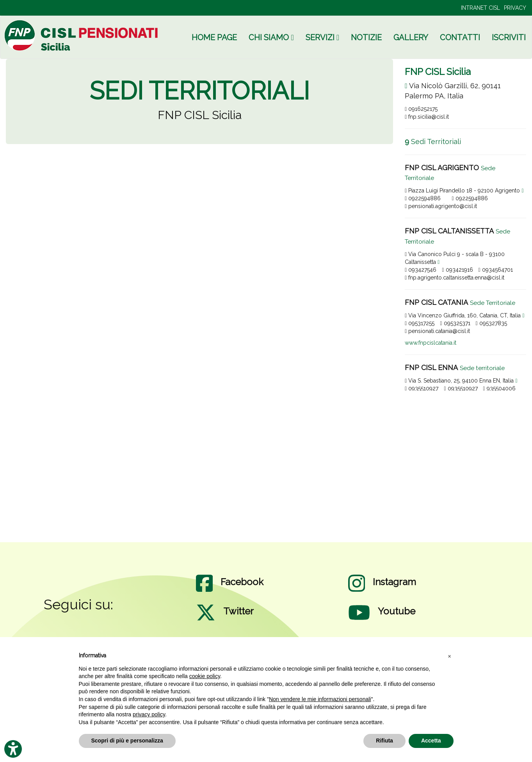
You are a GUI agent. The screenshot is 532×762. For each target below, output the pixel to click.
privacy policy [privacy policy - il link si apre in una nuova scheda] (149, 714)
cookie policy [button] (205, 676)
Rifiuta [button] (384, 741)
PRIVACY (515, 8)
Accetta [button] (431, 741)
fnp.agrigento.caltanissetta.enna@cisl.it (455, 278)
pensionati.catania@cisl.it (437, 331)
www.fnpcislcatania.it (431, 343)
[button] (450, 656)
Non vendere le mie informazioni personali (320, 699)
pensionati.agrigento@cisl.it (441, 206)
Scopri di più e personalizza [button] (127, 741)
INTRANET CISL (480, 8)
